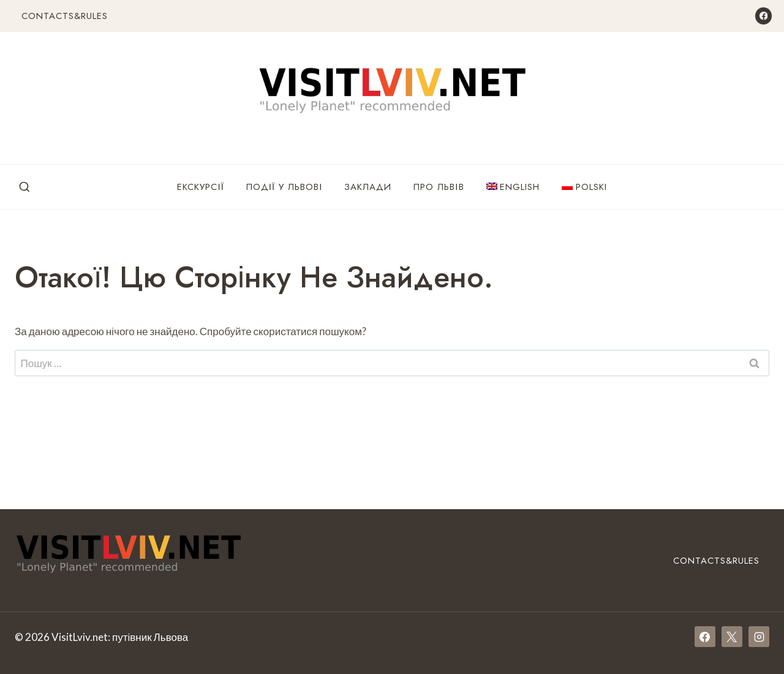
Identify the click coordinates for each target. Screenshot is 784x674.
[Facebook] (763, 16)
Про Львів (439, 187)
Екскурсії (200, 187)
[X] (732, 637)
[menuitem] (513, 187)
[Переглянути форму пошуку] (24, 187)
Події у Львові (285, 187)
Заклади (368, 187)
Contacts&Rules (65, 16)
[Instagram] (759, 637)
